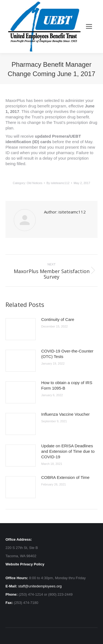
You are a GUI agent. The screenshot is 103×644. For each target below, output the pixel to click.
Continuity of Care (58, 319)
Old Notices (34, 183)
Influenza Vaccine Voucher (66, 414)
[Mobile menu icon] (89, 26)
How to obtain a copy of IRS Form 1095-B (67, 385)
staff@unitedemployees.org (40, 586)
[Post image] (21, 329)
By (58, 183)
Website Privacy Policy (25, 564)
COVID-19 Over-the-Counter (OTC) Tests (67, 354)
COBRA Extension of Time (65, 477)
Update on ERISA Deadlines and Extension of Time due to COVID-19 (68, 451)
